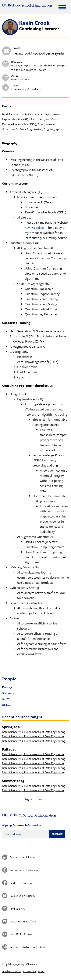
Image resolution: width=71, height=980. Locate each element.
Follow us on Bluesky (22, 896)
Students (8, 693)
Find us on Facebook (22, 883)
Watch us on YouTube (23, 921)
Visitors (7, 705)
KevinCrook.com (36, 227)
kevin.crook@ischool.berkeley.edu (39, 53)
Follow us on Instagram (24, 870)
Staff (5, 699)
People (9, 679)
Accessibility (29, 971)
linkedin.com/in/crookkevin (26, 89)
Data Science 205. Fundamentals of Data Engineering (34, 732)
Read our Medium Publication (27, 947)
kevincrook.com (20, 79)
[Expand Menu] (62, 7)
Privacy (41, 971)
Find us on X (17, 908)
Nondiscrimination (12, 971)
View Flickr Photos (21, 934)
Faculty (7, 687)
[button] (10, 34)
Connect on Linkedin (22, 857)
